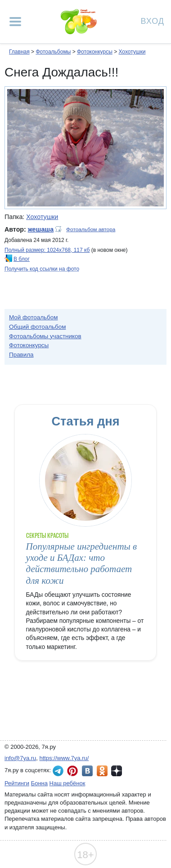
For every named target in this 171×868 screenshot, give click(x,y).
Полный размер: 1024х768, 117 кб (47, 250)
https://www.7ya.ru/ (64, 758)
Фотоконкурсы (95, 52)
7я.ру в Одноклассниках (102, 771)
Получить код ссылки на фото (42, 269)
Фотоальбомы (53, 52)
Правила (21, 355)
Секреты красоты (47, 535)
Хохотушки (132, 52)
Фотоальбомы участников (45, 336)
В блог (22, 259)
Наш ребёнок (67, 783)
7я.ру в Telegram (58, 771)
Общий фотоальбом (37, 327)
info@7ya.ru (20, 758)
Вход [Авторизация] (153, 20)
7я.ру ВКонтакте (87, 771)
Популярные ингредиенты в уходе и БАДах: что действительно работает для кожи (82, 564)
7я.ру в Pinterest (72, 771)
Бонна (39, 783)
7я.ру (117, 771)
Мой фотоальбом (34, 317)
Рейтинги (17, 783)
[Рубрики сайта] (15, 22)
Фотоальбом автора (91, 229)
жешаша (41, 229)
